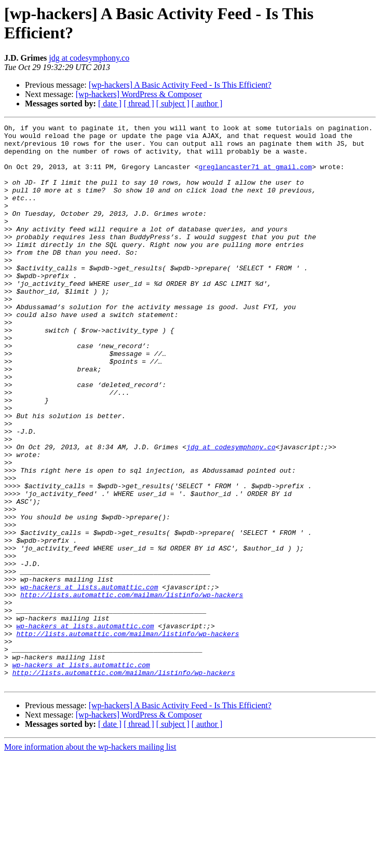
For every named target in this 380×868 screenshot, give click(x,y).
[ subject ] (173, 104)
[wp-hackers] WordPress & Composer (139, 94)
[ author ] (207, 104)
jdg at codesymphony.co (89, 58)
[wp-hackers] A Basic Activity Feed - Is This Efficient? (180, 85)
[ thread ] (139, 104)
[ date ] (110, 104)
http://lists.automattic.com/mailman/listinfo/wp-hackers (132, 690)
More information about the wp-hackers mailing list (90, 859)
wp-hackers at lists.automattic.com (89, 680)
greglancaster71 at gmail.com (255, 176)
